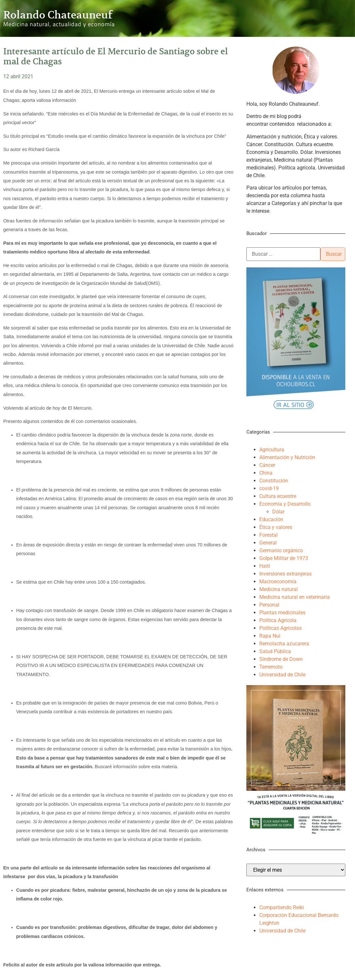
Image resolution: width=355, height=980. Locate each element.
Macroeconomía (278, 582)
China (266, 473)
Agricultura (272, 450)
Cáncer (267, 465)
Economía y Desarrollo (285, 504)
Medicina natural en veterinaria (295, 597)
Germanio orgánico (281, 550)
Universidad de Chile (282, 675)
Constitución (274, 481)
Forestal (269, 535)
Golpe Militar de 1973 (284, 558)
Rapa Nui (270, 636)
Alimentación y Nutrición (287, 457)
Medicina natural (279, 589)
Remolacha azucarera (284, 644)
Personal (269, 605)
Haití (265, 566)
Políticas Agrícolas (280, 628)
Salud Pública (275, 651)
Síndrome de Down (281, 659)
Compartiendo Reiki (282, 907)
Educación (271, 519)
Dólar (278, 512)
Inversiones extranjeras (285, 574)
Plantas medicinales (282, 613)
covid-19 (269, 488)
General (268, 543)
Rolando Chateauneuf (58, 15)
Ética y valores (276, 527)
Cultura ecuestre (278, 496)
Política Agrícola (278, 620)
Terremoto (271, 667)
